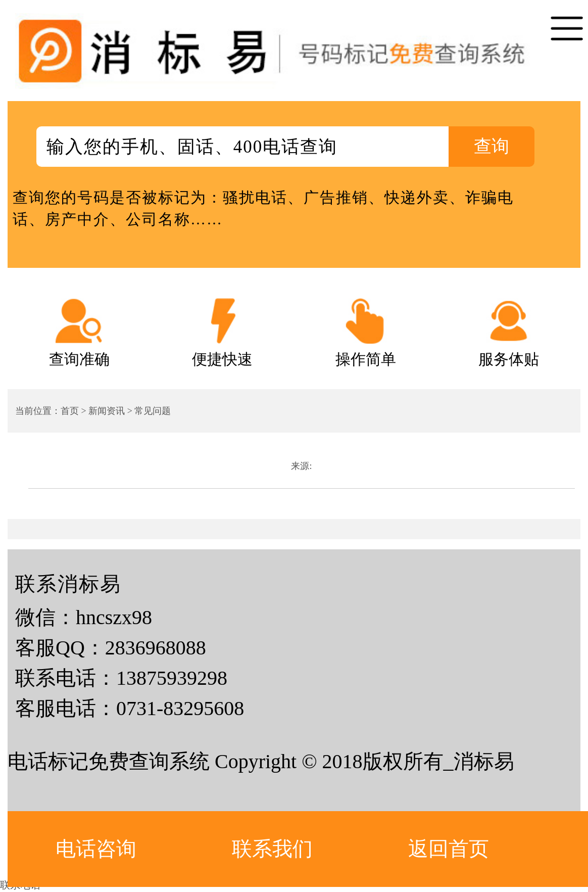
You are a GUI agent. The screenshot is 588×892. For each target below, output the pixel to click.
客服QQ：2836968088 (111, 648)
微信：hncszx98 (84, 617)
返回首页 (449, 849)
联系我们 (272, 849)
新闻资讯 (107, 411)
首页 (70, 411)
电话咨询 (96, 849)
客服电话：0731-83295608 (130, 708)
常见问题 (153, 411)
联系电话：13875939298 (121, 678)
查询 (492, 146)
